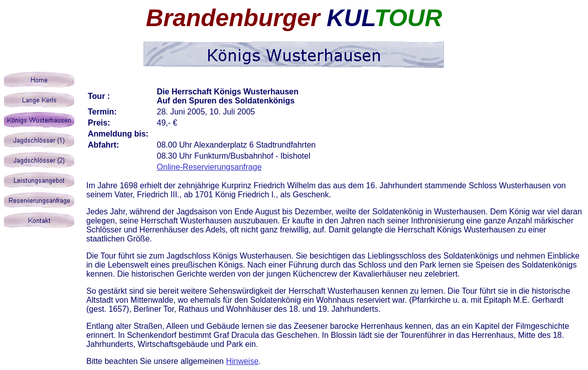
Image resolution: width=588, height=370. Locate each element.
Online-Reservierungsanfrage (209, 167)
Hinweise (242, 361)
